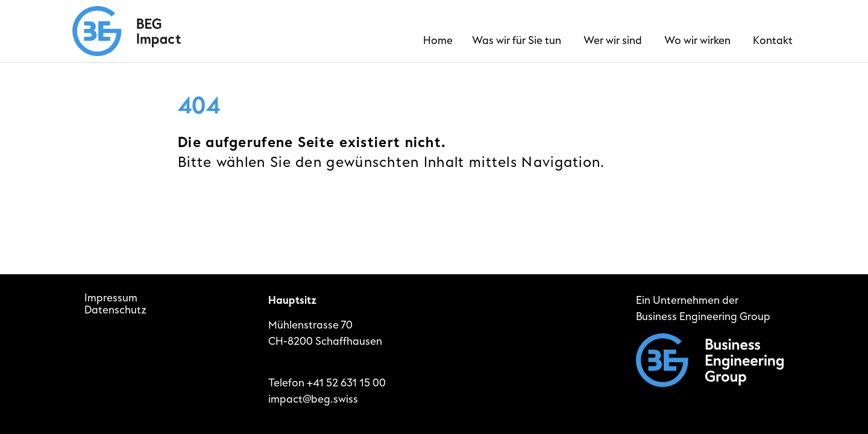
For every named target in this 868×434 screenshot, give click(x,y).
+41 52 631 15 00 (346, 383)
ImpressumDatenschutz (115, 304)
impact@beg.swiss (313, 399)
